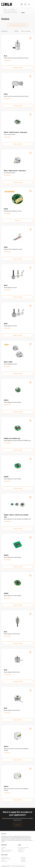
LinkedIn (23, 860)
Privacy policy (21, 849)
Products (12, 9)
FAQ (2, 849)
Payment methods (6, 851)
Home (5, 9)
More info (18, 220)
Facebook (23, 859)
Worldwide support (6, 859)
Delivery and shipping (7, 850)
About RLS (4, 834)
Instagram (23, 861)
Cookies (20, 850)
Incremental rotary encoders (11, 13)
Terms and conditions (23, 847)
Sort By (16, 31)
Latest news (4, 861)
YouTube (23, 857)
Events (3, 860)
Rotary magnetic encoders (10, 11)
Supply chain (21, 851)
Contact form (5, 857)
